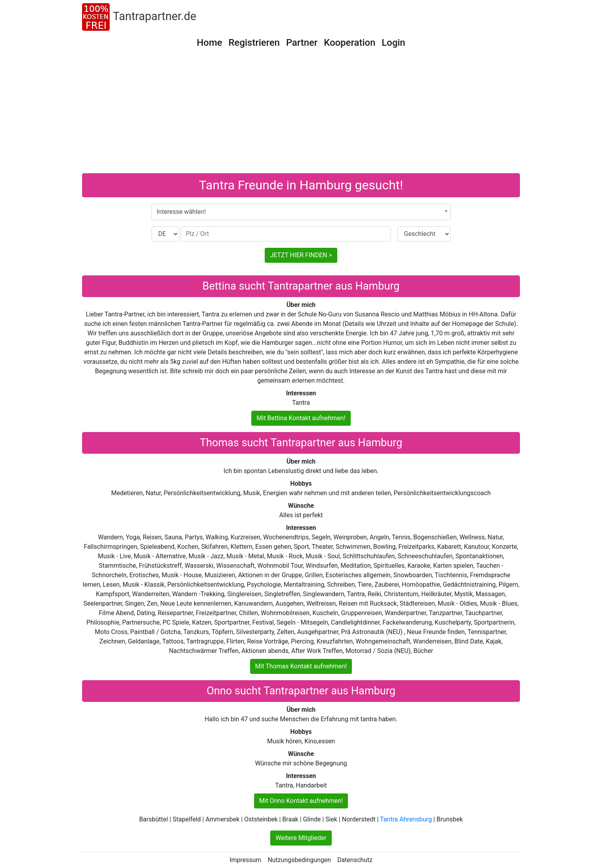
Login (394, 43)
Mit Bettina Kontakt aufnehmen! (301, 418)
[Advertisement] (301, 114)
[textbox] (301, 212)
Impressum (246, 860)
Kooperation (350, 43)
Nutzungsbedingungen (299, 860)
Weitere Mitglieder (301, 838)
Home (209, 43)
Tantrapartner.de (154, 16)
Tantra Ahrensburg (406, 819)
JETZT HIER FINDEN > (301, 255)
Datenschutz (355, 860)
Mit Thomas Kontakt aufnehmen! (301, 666)
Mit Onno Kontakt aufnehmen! (301, 801)
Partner (302, 43)
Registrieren (254, 43)
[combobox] (301, 212)
